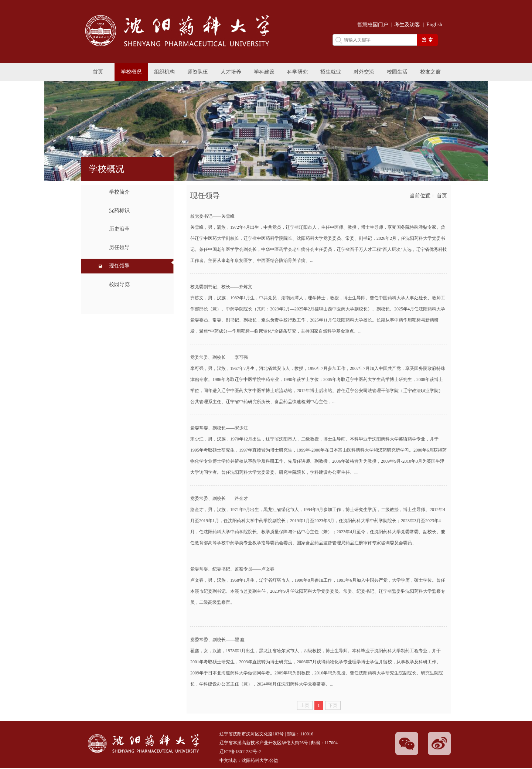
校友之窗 (430, 72)
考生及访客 (407, 25)
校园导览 (119, 284)
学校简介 (119, 192)
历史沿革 (119, 229)
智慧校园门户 (373, 25)
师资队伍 (198, 72)
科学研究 (297, 72)
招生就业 (331, 72)
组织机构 (164, 72)
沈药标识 (119, 210)
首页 (98, 72)
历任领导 (119, 247)
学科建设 (264, 72)
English (434, 25)
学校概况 (131, 72)
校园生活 (397, 72)
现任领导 (119, 266)
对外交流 (364, 72)
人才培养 (231, 72)
